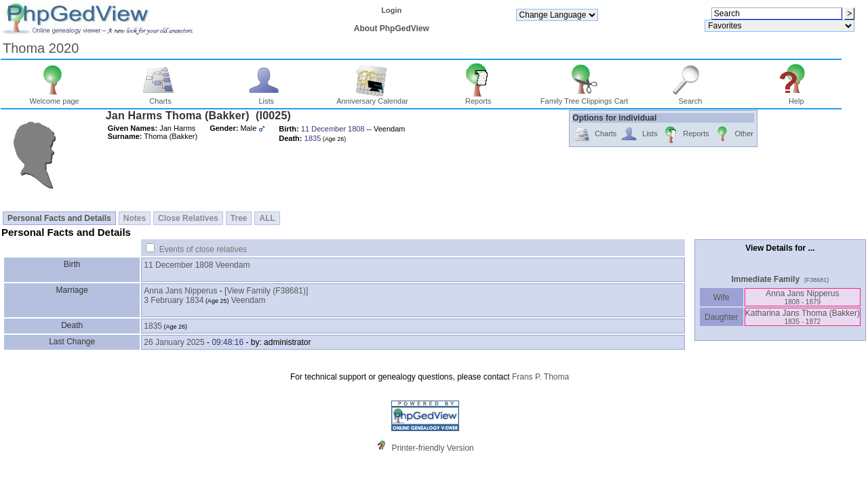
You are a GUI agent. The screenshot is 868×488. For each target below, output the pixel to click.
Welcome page (55, 98)
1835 (153, 326)
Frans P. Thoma (540, 377)
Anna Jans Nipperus (180, 291)
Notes (135, 218)
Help (796, 98)
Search (691, 98)
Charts (160, 98)
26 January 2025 (174, 342)
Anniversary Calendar (372, 98)
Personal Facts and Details (59, 218)
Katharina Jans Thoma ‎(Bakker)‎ (803, 317)
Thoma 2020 (41, 48)
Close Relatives (188, 218)
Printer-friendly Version (432, 448)
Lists (266, 98)
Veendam (233, 265)
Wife (721, 298)
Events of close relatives (203, 249)
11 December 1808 (178, 265)
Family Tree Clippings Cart (585, 98)
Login (391, 10)
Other (733, 135)
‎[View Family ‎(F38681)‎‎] (266, 291)
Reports (478, 98)
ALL (267, 218)
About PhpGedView (392, 28)
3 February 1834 (174, 300)
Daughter (722, 317)
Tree (239, 218)
